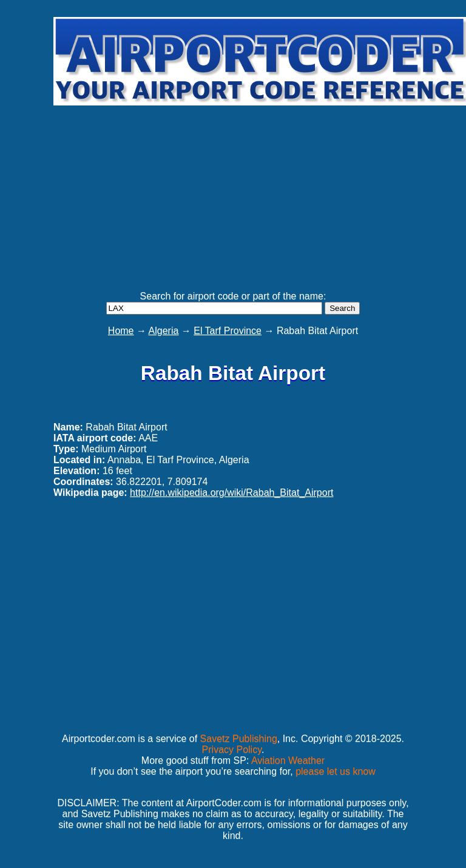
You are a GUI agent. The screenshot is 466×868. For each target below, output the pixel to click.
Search (342, 308)
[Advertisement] (259, 193)
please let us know (336, 771)
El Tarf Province (228, 331)
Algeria (164, 331)
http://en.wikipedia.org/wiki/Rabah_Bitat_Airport (231, 492)
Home (121, 331)
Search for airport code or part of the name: (233, 296)
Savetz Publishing (239, 739)
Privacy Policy (232, 749)
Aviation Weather (288, 760)
